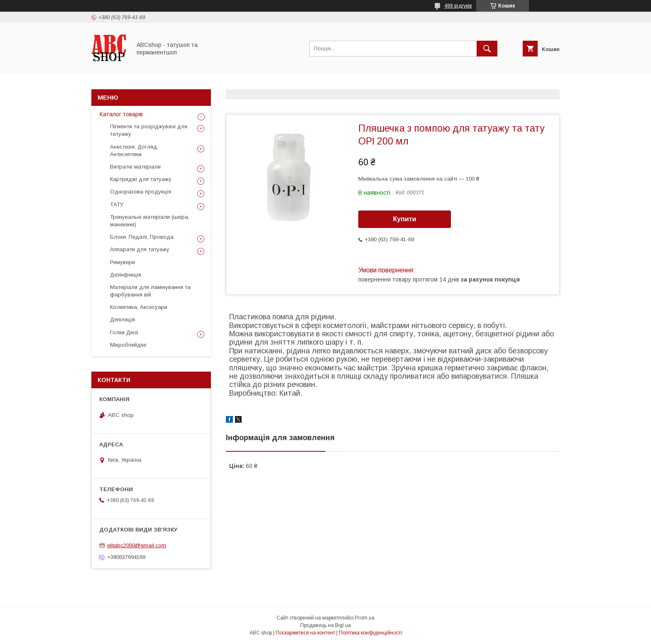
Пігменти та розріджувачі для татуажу (149, 130)
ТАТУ (117, 204)
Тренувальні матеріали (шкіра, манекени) (150, 221)
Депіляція (122, 320)
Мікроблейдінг (128, 345)
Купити (405, 219)
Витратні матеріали (135, 167)
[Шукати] (487, 49)
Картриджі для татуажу (141, 179)
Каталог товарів (121, 114)
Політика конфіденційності (370, 633)
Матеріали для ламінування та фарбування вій (150, 291)
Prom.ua (365, 618)
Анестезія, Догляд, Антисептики (134, 151)
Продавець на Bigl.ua (325, 625)
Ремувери (122, 262)
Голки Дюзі (124, 332)
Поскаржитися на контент (305, 633)
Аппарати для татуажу (140, 249)
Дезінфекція (126, 275)
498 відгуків (458, 6)
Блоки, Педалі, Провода (142, 237)
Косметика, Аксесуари (139, 307)
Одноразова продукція (141, 192)
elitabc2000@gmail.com (137, 545)
